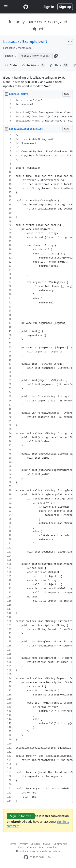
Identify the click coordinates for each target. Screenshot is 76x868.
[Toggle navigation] (6, 7)
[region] (38, 111)
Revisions (33, 65)
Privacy (24, 844)
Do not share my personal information (38, 851)
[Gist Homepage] (26, 7)
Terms (13, 844)
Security (35, 844)
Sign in (49, 7)
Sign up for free (21, 816)
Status (47, 844)
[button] (56, 56)
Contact (32, 847)
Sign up (65, 7)
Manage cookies (48, 847)
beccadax (11, 41)
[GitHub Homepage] (26, 857)
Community (60, 844)
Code (11, 65)
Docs (21, 847)
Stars (59, 65)
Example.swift (35, 41)
